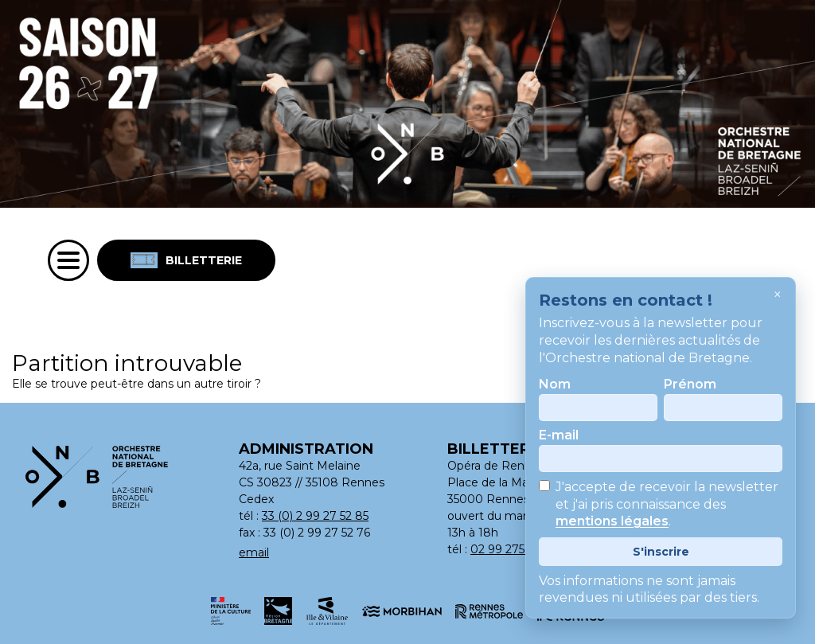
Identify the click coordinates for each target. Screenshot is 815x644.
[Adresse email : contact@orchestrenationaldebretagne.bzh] (328, 553)
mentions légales (612, 522)
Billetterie (186, 260)
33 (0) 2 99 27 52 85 (315, 516)
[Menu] (68, 260)
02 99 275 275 (509, 549)
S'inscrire (661, 552)
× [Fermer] (778, 295)
